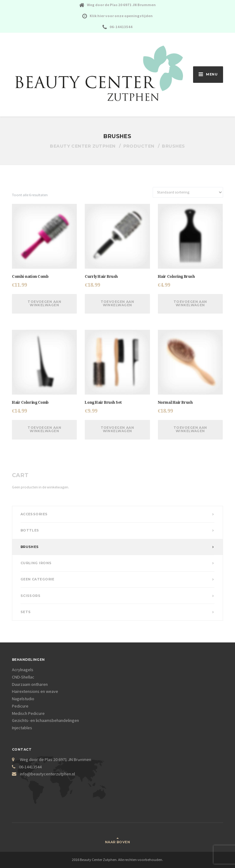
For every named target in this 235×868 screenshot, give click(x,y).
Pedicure (20, 706)
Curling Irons (36, 563)
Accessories (34, 514)
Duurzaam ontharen (30, 684)
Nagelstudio (23, 699)
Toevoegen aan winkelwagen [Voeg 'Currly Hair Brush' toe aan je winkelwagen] (117, 303)
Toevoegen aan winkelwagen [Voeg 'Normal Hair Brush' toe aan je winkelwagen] (190, 429)
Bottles (30, 530)
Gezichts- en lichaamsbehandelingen (45, 720)
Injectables (22, 728)
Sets (26, 612)
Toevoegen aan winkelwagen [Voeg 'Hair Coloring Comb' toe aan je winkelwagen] (44, 429)
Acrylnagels (23, 670)
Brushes (30, 547)
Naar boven (117, 842)
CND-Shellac (23, 677)
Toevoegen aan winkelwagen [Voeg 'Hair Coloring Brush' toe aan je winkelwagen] (190, 303)
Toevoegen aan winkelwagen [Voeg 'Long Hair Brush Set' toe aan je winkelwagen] (117, 429)
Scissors (31, 596)
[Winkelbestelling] (188, 193)
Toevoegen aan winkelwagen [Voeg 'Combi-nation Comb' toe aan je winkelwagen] (44, 303)
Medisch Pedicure (28, 713)
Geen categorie (37, 579)
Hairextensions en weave (35, 691)
